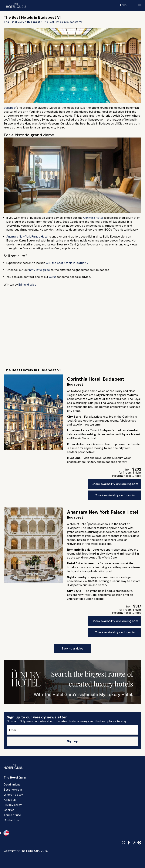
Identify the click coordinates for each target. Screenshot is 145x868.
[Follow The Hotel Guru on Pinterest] (139, 843)
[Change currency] (123, 5)
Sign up (73, 741)
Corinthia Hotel (93, 218)
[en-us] (6, 833)
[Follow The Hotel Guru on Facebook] (129, 843)
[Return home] (16, 5)
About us (10, 800)
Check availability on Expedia (115, 495)
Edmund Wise (27, 285)
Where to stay (13, 795)
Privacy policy (13, 805)
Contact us (11, 820)
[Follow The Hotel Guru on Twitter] (124, 843)
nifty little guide (40, 270)
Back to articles (72, 648)
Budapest (10, 108)
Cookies (9, 810)
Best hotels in (13, 790)
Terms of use (12, 815)
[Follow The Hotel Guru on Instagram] (134, 843)
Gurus (53, 277)
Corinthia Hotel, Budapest (96, 379)
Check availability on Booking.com (115, 484)
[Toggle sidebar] (140, 5)
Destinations (12, 785)
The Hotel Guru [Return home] (15, 778)
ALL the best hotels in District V (67, 263)
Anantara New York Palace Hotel (27, 237)
